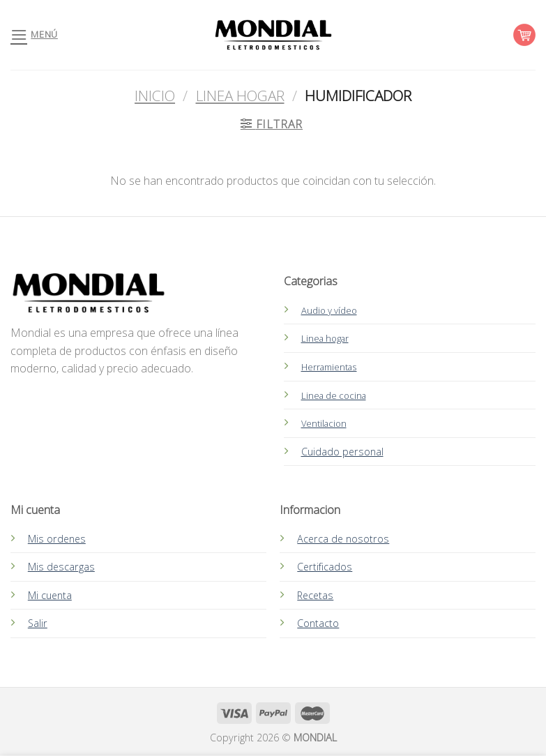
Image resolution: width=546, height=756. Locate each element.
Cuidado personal (342, 452)
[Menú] (34, 35)
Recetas (315, 595)
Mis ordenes (57, 539)
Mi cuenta (50, 595)
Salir (38, 623)
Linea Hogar (240, 96)
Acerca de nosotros (343, 539)
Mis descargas (61, 567)
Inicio (155, 96)
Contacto (318, 623)
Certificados (325, 567)
